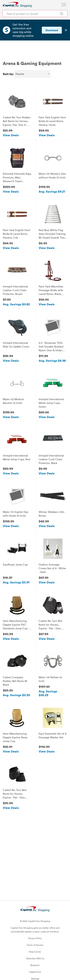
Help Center (35, 940)
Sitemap (35, 967)
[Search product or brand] (35, 14)
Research (35, 954)
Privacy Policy (35, 927)
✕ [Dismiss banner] (66, 30)
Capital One (35, 961)
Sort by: (8, 63)
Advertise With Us (35, 947)
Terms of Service (35, 934)
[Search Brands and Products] (62, 14)
